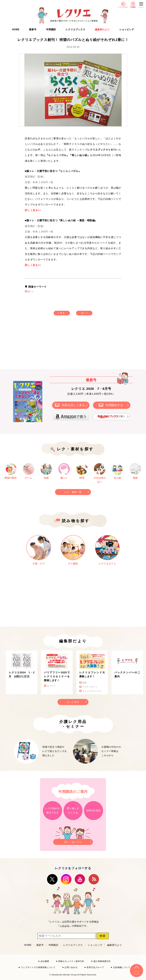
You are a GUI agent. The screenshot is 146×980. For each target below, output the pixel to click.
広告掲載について (122, 967)
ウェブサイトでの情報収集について (38, 967)
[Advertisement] (48, 345)
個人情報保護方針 (102, 961)
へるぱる (64, 926)
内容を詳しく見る (73, 405)
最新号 (33, 29)
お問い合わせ (71, 967)
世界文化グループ (95, 967)
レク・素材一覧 (73, 492)
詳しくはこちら (73, 841)
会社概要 (45, 961)
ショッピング (127, 29)
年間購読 (133, 7)
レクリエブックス (75, 29)
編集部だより (102, 29)
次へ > (85, 313)
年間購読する (114, 405)
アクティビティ (90, 687)
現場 (84, 683)
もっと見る (73, 702)
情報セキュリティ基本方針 (71, 961)
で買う (111, 417)
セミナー (51, 686)
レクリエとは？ (123, 7)
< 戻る (61, 313)
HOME (16, 29)
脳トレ (31, 291)
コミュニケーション (92, 691)
